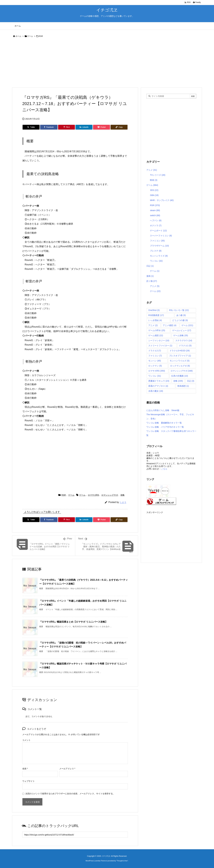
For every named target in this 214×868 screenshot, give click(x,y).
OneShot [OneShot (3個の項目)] (154, 310)
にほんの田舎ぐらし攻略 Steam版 (163, 410)
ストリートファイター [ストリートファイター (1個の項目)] (160, 346)
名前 (25, 769)
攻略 (122, 495)
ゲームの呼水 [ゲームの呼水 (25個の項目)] (157, 330)
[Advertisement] (101, 63)
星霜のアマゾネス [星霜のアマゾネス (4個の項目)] (158, 386)
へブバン (156, 220)
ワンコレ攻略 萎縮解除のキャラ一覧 (164, 423)
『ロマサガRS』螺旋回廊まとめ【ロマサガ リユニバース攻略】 (73, 622)
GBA (154, 195)
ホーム (18, 36)
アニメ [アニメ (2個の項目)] (153, 325)
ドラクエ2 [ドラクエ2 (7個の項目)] (155, 351)
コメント (26, 740)
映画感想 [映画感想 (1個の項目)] (183, 386)
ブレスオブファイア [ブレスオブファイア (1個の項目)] (180, 356)
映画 (154, 180)
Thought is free (122, 861)
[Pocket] (102, 127)
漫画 (150, 276)
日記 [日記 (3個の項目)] (191, 381)
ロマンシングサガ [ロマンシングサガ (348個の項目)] (182, 371)
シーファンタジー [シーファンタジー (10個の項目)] (159, 340)
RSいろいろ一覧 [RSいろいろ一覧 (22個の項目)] (179, 310)
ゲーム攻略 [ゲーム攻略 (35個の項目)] (181, 335)
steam (155, 210)
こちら (164, 469)
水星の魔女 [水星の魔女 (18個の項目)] (156, 391)
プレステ (156, 251)
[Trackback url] (75, 835)
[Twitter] (31, 127)
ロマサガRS (93, 495)
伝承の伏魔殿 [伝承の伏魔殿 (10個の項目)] (180, 376)
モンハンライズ (159, 256)
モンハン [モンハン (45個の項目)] (155, 361)
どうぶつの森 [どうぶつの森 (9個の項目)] (180, 320)
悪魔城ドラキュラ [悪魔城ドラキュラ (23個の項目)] (159, 381)
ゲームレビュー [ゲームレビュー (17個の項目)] (182, 330)
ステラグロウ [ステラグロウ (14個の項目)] (184, 340)
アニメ (152, 170)
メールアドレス (67, 769)
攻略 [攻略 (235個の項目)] (178, 381)
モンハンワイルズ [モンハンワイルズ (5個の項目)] (180, 361)
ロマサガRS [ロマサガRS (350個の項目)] (157, 371)
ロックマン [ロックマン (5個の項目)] (155, 366)
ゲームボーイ (158, 231)
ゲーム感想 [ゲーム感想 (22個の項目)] (156, 335)
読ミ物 (152, 281)
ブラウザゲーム (159, 246)
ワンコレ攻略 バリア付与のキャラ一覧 (165, 427)
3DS (154, 190)
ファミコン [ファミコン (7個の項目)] (155, 356)
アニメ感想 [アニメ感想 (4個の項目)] (169, 325)
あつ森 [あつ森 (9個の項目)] (181, 315)
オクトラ (156, 226)
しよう (123, 502)
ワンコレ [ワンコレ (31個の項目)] (155, 376)
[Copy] (119, 127)
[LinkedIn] (84, 127)
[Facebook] (49, 127)
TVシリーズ (158, 175)
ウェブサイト (29, 781)
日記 (150, 266)
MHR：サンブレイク (162, 200)
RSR (41, 36)
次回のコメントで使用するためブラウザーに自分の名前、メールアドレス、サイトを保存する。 (70, 794)
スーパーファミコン (161, 236)
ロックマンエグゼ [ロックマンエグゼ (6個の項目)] (180, 366)
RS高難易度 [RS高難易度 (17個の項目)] (156, 315)
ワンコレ (156, 261)
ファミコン (157, 241)
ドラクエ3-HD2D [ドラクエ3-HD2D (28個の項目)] (180, 351)
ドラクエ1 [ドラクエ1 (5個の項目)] (185, 346)
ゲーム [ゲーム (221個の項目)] (187, 325)
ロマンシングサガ (110, 495)
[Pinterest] (67, 127)
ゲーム (30, 36)
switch (155, 215)
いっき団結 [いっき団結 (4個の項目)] (155, 320)
